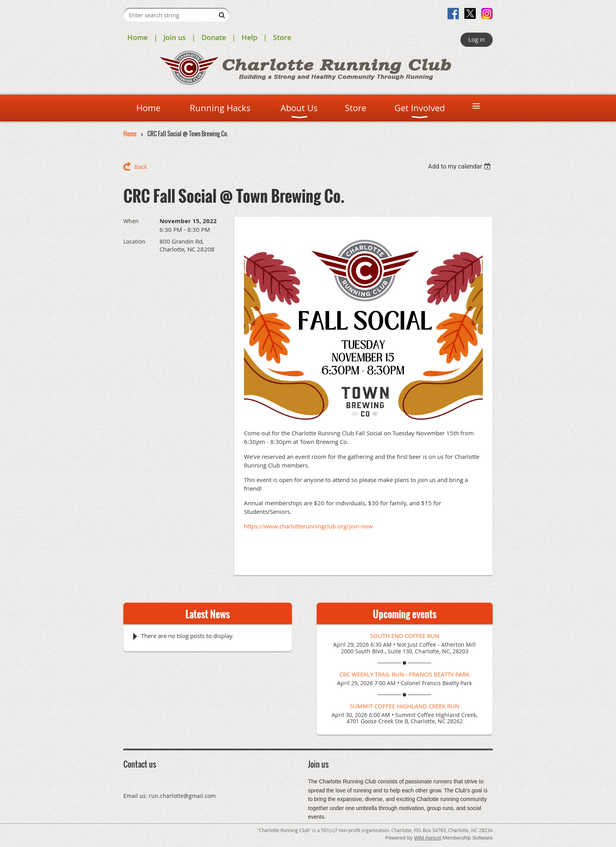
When (131, 221)
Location (134, 241)
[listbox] (460, 166)
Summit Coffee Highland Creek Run (404, 706)
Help (249, 37)
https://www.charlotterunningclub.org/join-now (308, 526)
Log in (477, 39)
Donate (214, 37)
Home (137, 37)
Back (141, 167)
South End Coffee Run (405, 636)
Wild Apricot (428, 838)
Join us (175, 37)
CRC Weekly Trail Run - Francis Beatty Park (404, 674)
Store (282, 37)
